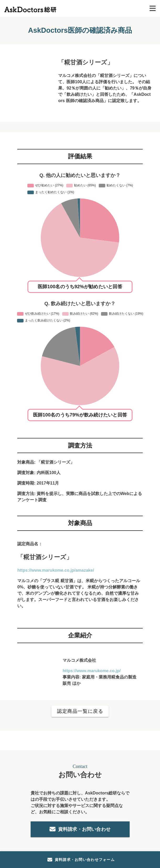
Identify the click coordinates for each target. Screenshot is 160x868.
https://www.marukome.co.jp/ (92, 671)
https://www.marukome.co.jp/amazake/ (56, 570)
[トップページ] (30, 8)
